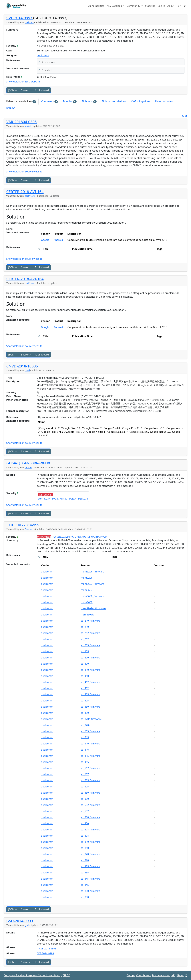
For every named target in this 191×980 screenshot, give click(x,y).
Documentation (161, 975)
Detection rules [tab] (164, 101)
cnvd (27, 370)
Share (26, 90)
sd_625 (85, 787)
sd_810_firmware (91, 842)
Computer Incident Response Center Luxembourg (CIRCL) (37, 975)
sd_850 (85, 897)
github (28, 468)
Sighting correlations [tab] (114, 101)
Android (58, 240)
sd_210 (85, 627)
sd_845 (85, 885)
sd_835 (85, 873)
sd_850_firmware (91, 891)
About (171, 6)
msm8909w (87, 615)
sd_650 (85, 799)
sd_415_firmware (91, 756)
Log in (161, 6)
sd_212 (85, 639)
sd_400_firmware (91, 658)
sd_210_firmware (91, 621)
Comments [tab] (50, 101)
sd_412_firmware (91, 682)
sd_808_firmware (91, 830)
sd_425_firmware (91, 694)
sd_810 (85, 848)
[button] (179, 6)
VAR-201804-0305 (21, 122)
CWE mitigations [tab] (140, 101)
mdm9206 (87, 578)
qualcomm (43, 55)
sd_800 (85, 823)
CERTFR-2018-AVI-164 (25, 192)
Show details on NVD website (23, 82)
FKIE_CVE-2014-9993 (24, 525)
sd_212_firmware (91, 633)
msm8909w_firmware (93, 608)
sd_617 (85, 774)
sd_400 (85, 664)
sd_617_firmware (91, 768)
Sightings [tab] (89, 101)
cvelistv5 (29, 22)
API (173, 975)
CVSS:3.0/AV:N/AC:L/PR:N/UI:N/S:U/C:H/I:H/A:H (63, 499)
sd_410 (85, 676)
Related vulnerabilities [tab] (21, 101)
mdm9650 (87, 602)
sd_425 (85, 701)
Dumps (131, 975)
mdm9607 (87, 590)
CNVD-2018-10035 (22, 366)
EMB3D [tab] (11, 108)
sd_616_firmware (91, 744)
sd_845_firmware (91, 879)
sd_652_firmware (91, 805)
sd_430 (85, 713)
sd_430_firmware (91, 707)
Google (45, 240)
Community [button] (134, 6)
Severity (12, 46)
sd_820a (85, 725)
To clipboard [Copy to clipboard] (42, 90)
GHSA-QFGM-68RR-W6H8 (28, 463)
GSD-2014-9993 (20, 921)
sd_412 (85, 688)
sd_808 (85, 836)
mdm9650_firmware (92, 596)
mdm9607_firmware (92, 584)
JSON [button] (13, 90)
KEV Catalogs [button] (115, 6)
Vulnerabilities (96, 6)
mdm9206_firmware (92, 572)
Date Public (14, 77)
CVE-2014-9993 (20, 18)
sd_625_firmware (91, 780)
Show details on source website (24, 172)
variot (28, 126)
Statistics (150, 6)
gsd (27, 925)
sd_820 (85, 860)
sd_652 (85, 811)
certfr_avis (30, 196)
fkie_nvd (29, 529)
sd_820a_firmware (91, 719)
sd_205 (85, 651)
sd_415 (85, 762)
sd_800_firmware (91, 817)
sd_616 (85, 750)
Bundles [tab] (70, 101)
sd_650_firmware (91, 793)
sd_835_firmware (91, 866)
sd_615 (85, 737)
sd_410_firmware (91, 670)
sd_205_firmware (91, 645)
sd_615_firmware (91, 731)
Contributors (143, 975)
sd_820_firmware (91, 854)
